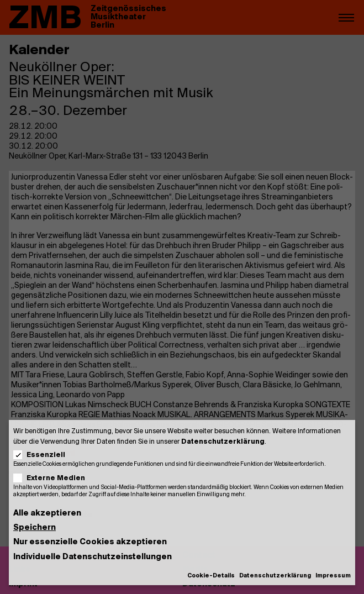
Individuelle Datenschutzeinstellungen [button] (93, 557)
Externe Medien (53, 478)
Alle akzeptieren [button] (47, 514)
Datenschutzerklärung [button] (275, 576)
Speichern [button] (35, 528)
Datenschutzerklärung (223, 442)
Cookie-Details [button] (211, 576)
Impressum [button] (333, 576)
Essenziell (43, 455)
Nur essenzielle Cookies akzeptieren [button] (90, 542)
